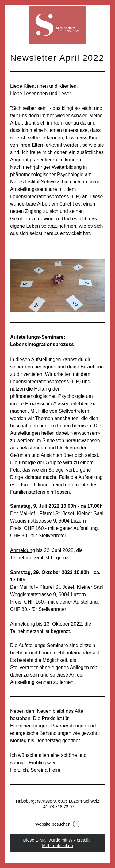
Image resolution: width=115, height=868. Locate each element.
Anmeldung (23, 550)
